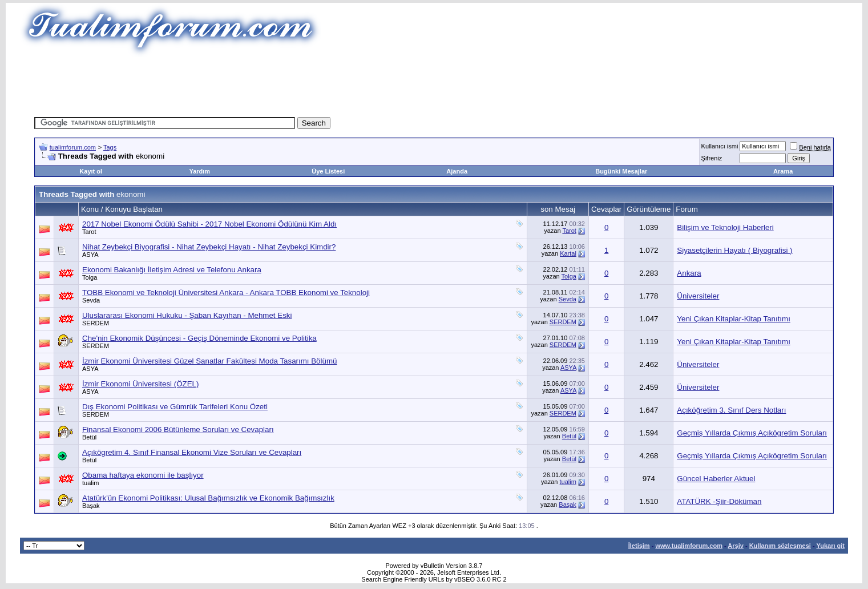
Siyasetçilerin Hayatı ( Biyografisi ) (734, 250)
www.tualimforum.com (689, 546)
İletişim (639, 546)
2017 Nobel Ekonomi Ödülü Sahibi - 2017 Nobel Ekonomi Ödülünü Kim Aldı (209, 224)
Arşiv (736, 546)
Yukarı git (830, 546)
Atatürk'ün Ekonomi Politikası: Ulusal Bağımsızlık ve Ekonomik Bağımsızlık (208, 498)
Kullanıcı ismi (720, 146)
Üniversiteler (698, 296)
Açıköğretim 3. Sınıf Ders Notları (731, 410)
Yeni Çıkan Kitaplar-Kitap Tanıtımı (734, 319)
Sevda (91, 300)
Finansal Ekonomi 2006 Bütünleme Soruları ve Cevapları (178, 429)
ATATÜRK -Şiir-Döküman (719, 501)
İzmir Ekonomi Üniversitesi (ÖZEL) (140, 384)
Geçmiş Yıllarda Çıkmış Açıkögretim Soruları (752, 433)
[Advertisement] (434, 83)
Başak (91, 506)
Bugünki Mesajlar (621, 171)
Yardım (199, 171)
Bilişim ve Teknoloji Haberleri (725, 227)
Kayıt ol (91, 171)
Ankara (689, 273)
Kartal (568, 253)
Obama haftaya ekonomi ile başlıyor (143, 475)
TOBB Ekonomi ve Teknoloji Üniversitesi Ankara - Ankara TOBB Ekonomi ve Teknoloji (226, 293)
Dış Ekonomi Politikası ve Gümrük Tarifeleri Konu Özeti (175, 407)
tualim (90, 483)
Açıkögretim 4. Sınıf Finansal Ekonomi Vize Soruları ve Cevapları (192, 452)
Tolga (90, 277)
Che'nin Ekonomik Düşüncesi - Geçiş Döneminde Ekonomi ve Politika (199, 338)
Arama (783, 171)
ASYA (90, 255)
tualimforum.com (73, 147)
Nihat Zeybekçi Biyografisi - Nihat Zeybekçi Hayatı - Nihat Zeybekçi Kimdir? (209, 247)
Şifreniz (712, 158)
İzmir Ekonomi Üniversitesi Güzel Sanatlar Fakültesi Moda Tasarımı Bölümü (209, 361)
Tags (110, 147)
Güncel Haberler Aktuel (716, 479)
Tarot (89, 232)
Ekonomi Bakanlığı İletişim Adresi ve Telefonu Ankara (172, 270)
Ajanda (457, 171)
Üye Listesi (328, 171)
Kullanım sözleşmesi (780, 546)
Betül (89, 437)
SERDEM (96, 323)
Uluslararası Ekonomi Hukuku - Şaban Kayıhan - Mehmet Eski (187, 315)
